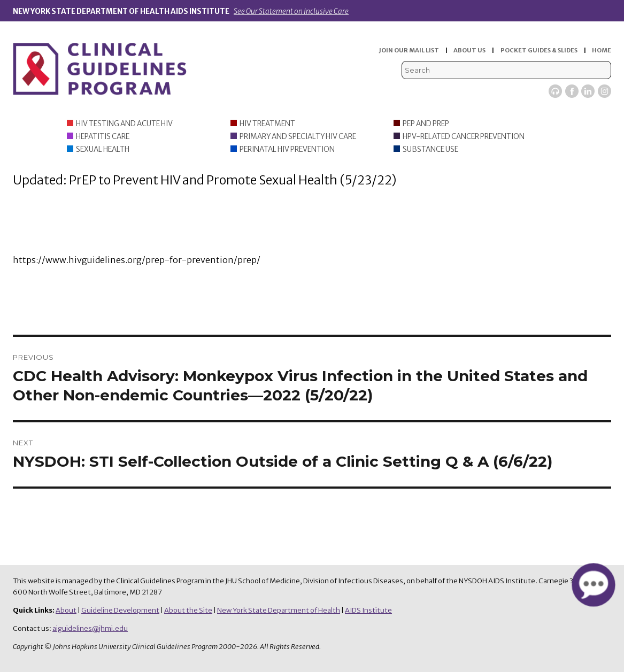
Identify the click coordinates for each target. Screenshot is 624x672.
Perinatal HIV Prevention (287, 149)
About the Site (188, 610)
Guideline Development (120, 610)
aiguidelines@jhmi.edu (90, 628)
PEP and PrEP (426, 124)
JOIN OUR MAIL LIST (409, 50)
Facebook (572, 91)
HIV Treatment (267, 124)
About (66, 610)
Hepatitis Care (103, 137)
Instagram (604, 91)
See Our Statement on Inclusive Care (291, 11)
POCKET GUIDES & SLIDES (539, 50)
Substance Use (430, 149)
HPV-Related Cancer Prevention (464, 137)
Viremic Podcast (555, 91)
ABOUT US (469, 50)
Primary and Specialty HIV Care (298, 137)
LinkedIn (588, 91)
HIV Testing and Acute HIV (124, 124)
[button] (593, 585)
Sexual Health (103, 149)
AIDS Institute (368, 610)
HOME (602, 50)
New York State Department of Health (279, 610)
